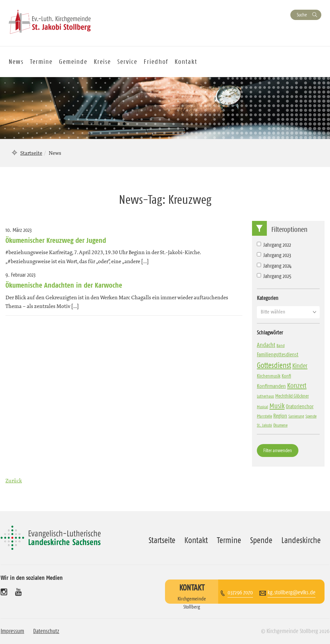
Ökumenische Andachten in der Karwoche (64, 285)
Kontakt (186, 62)
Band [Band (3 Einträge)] (281, 345)
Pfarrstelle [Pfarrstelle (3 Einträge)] (264, 416)
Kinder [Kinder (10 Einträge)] (300, 366)
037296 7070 (240, 592)
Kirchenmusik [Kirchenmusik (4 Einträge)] (269, 376)
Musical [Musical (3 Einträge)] (262, 407)
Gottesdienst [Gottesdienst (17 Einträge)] (274, 365)
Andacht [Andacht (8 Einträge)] (266, 345)
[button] (288, 312)
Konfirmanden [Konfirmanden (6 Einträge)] (271, 386)
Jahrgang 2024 (274, 266)
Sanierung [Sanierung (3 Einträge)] (296, 416)
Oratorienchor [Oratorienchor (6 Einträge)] (300, 406)
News (16, 62)
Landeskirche (301, 540)
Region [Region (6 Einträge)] (280, 416)
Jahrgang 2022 (274, 245)
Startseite (31, 153)
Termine (41, 62)
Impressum (12, 631)
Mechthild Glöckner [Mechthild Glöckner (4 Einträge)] (292, 396)
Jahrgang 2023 (274, 255)
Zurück (14, 481)
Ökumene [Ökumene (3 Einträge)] (280, 425)
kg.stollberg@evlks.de (291, 592)
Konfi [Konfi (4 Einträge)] (286, 376)
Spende (261, 540)
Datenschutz (46, 631)
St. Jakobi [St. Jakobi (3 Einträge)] (264, 425)
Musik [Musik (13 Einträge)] (277, 406)
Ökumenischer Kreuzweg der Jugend (56, 240)
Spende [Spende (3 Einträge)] (311, 416)
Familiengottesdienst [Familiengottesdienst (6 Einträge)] (278, 354)
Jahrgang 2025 (274, 276)
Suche (302, 15)
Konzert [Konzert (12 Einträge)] (297, 386)
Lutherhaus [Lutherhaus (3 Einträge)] (265, 396)
